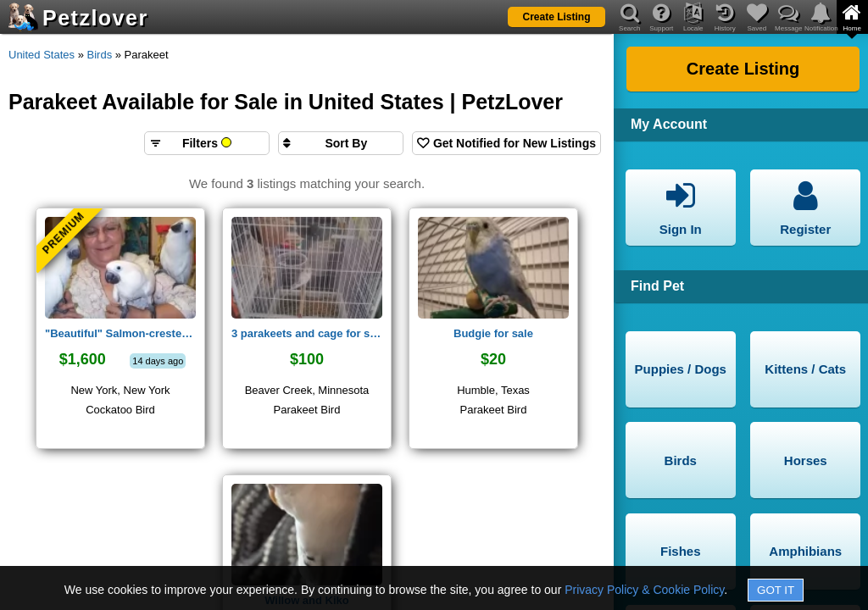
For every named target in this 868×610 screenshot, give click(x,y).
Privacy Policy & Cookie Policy (644, 590)
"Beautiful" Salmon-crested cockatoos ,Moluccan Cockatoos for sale (120, 333)
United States (42, 55)
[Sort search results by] (341, 143)
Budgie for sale (493, 333)
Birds (100, 55)
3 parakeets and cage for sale (307, 333)
